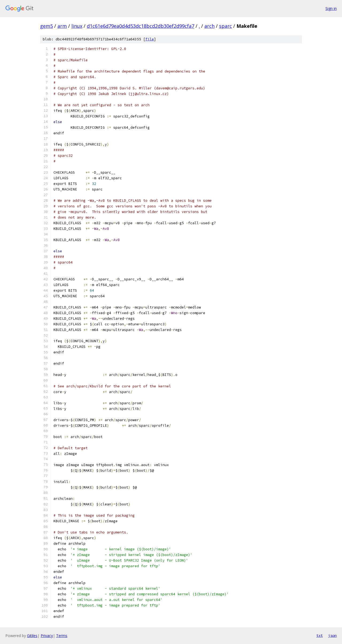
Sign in (331, 8)
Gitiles (32, 636)
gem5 (46, 26)
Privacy (47, 636)
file (150, 39)
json (332, 635)
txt (320, 635)
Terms (62, 636)
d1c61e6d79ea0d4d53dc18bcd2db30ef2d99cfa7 (141, 26)
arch (209, 26)
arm (62, 26)
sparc (226, 26)
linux (77, 26)
